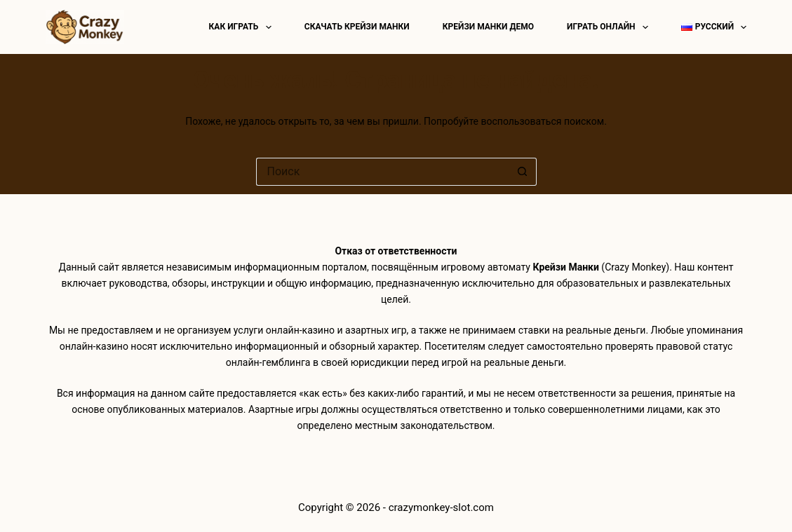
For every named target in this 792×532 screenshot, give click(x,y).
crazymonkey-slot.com (441, 507)
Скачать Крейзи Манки (357, 27)
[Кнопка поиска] (523, 172)
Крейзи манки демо (488, 27)
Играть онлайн (610, 27)
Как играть (243, 27)
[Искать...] (382, 172)
